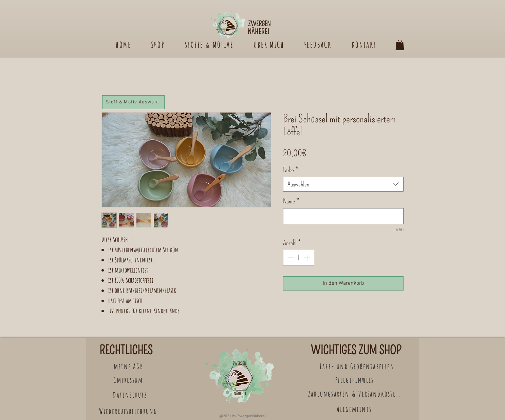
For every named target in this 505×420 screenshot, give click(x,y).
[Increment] (307, 258)
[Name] (343, 216)
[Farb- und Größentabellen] (358, 366)
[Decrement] (290, 258)
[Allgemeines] (355, 409)
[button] (400, 45)
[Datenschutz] (131, 395)
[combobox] (343, 184)
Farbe (291, 170)
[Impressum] (129, 380)
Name (291, 201)
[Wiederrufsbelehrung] (129, 411)
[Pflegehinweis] (355, 380)
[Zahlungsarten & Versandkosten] (355, 394)
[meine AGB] (129, 366)
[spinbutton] (299, 258)
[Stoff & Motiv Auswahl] (133, 102)
